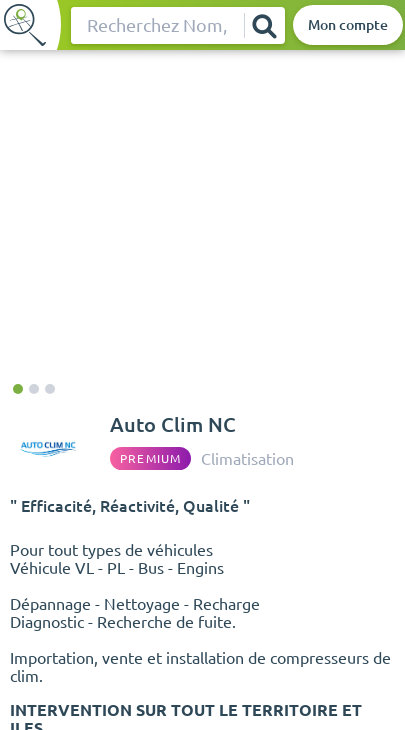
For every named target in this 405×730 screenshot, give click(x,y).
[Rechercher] (264, 25)
